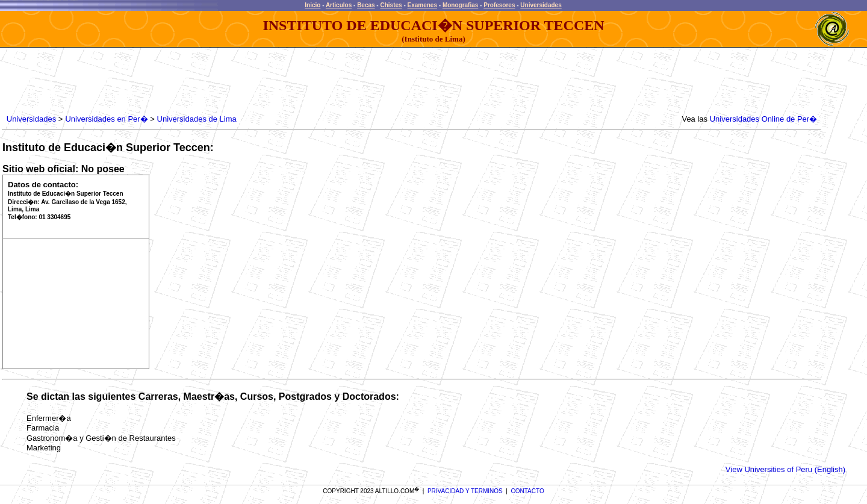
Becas (366, 5)
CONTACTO (528, 491)
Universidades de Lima (197, 119)
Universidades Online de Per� (763, 119)
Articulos (339, 5)
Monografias (460, 5)
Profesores (499, 5)
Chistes (391, 5)
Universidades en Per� (106, 119)
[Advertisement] (223, 81)
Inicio (312, 5)
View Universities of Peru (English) (785, 469)
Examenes (422, 5)
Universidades (541, 5)
